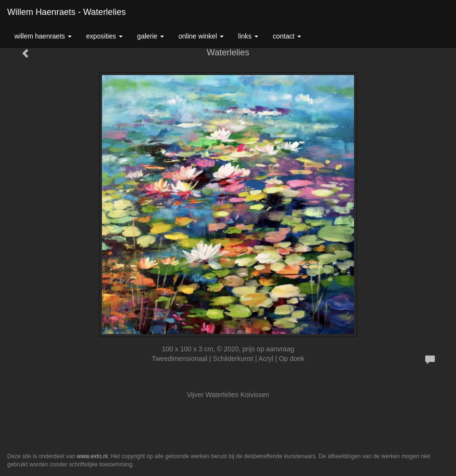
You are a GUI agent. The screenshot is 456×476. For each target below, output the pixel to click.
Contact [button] (287, 36)
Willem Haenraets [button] (43, 36)
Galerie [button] (151, 36)
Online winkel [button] (201, 36)
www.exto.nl (92, 456)
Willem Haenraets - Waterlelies (66, 12)
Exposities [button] (104, 36)
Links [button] (248, 36)
